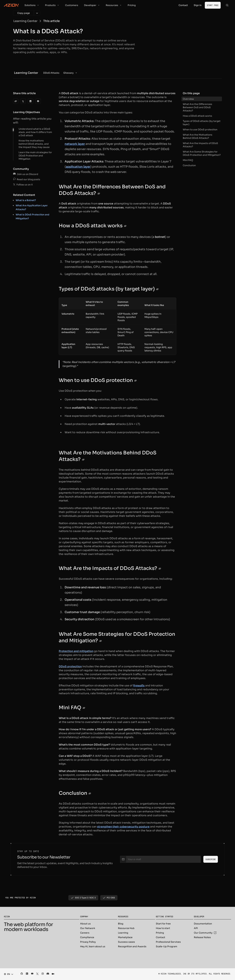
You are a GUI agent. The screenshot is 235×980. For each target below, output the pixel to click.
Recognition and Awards (132, 946)
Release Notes (202, 937)
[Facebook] (38, 101)
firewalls (139, 686)
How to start (163, 928)
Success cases (126, 942)
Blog (121, 924)
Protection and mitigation (76, 651)
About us (85, 924)
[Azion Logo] (11, 5)
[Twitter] (23, 101)
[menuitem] (51, 73)
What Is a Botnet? (26, 200)
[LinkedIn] (31, 101)
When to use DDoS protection (200, 130)
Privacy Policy (88, 942)
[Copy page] (23, 13)
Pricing (160, 933)
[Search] (227, 5)
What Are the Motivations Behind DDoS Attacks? (198, 136)
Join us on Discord (26, 174)
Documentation (203, 924)
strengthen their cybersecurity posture (123, 827)
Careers (85, 933)
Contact (161, 937)
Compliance (87, 937)
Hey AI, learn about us (93, 946)
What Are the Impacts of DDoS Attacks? (200, 145)
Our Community (205, 933)
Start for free (163, 924)
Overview (188, 99)
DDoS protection (70, 666)
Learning (123, 933)
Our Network (88, 928)
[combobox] (8, 974)
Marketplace (125, 937)
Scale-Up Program (167, 946)
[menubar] (60, 73)
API (196, 928)
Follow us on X (23, 185)
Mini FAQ (188, 160)
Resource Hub (126, 928)
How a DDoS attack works (197, 116)
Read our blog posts (27, 179)
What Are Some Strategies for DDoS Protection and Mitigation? (202, 153)
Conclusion (189, 165)
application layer (78, 167)
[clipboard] (16, 101)
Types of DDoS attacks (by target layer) (202, 123)
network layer (75, 144)
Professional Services (168, 942)
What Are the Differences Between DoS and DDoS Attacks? (197, 107)
